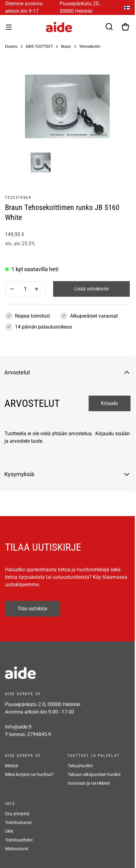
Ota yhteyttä (17, 814)
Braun (66, 46)
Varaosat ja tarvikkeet (89, 783)
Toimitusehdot (19, 840)
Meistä (12, 766)
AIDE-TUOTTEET (39, 46)
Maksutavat (17, 849)
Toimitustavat (18, 822)
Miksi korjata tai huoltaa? (29, 774)
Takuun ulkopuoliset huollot (94, 774)
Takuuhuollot (80, 766)
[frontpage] (61, 673)
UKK (9, 831)
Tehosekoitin (90, 46)
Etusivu (11, 46)
